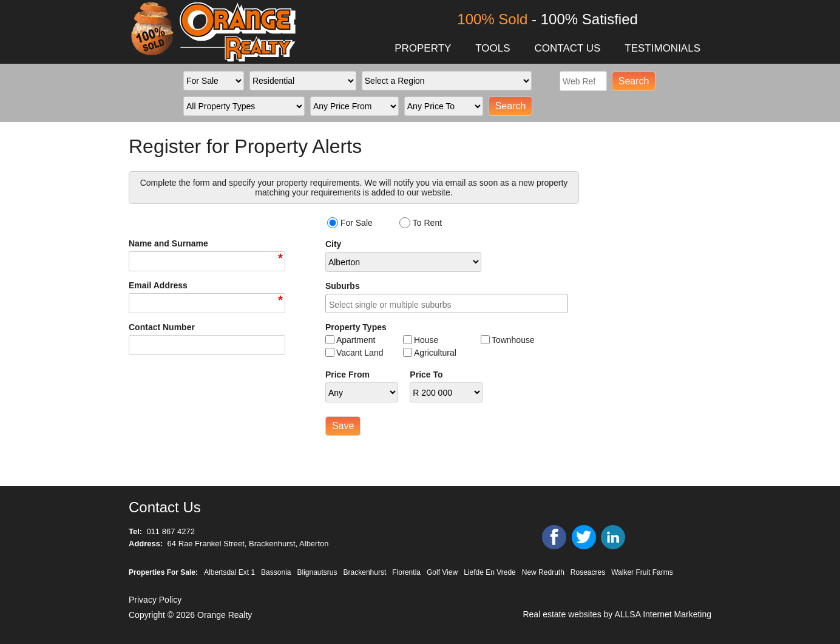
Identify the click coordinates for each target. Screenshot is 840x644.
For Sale (357, 223)
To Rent (427, 223)
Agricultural (435, 353)
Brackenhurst (365, 572)
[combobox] (447, 303)
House (426, 340)
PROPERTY (423, 48)
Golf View (442, 572)
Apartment (356, 340)
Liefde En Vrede (490, 572)
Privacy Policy (155, 600)
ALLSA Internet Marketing (663, 614)
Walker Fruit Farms (642, 572)
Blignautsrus (317, 572)
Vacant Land (360, 353)
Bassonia (276, 572)
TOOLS (493, 48)
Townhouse (513, 340)
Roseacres (588, 572)
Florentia (406, 572)
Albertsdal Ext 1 (229, 572)
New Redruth (543, 572)
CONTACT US (567, 48)
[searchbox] (450, 305)
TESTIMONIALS (662, 48)
